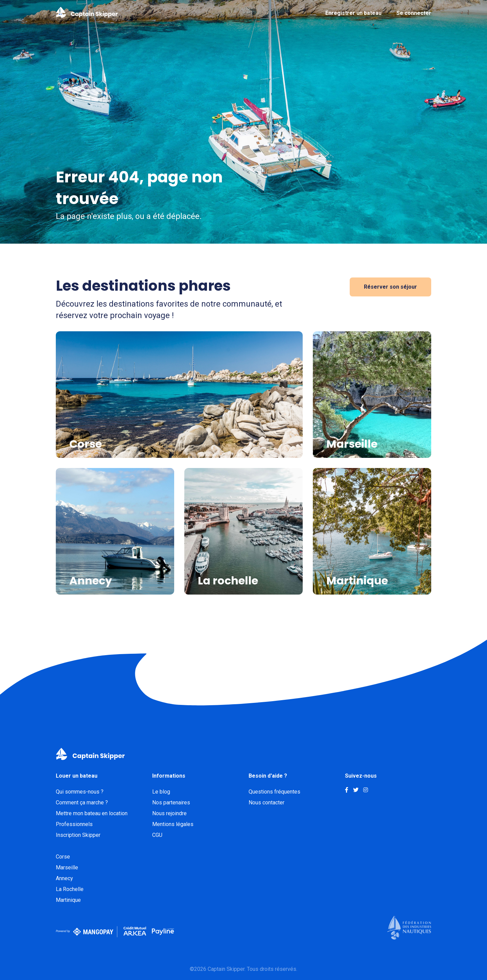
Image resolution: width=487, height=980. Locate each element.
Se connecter (414, 13)
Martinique (68, 900)
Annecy (64, 878)
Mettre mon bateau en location (92, 813)
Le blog (161, 792)
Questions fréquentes (274, 792)
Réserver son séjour (390, 287)
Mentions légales (173, 824)
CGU (157, 835)
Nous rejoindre (169, 813)
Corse (63, 857)
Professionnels (74, 824)
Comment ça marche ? (82, 803)
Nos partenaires (171, 803)
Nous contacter (266, 803)
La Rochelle (70, 889)
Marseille (67, 867)
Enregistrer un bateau (353, 13)
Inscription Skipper (78, 835)
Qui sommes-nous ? (80, 792)
